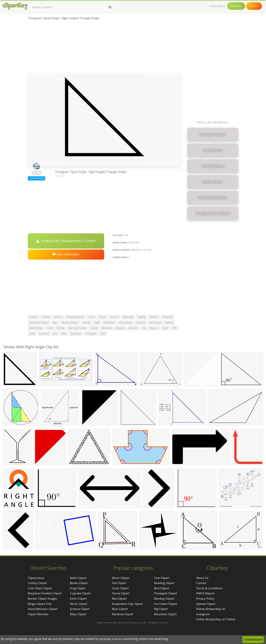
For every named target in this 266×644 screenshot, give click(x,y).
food (32, 334)
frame (102, 317)
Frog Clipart (78, 588)
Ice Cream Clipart (166, 604)
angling (141, 317)
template (168, 317)
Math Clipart (78, 578)
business (134, 328)
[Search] (110, 7)
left (174, 328)
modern (58, 317)
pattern (34, 317)
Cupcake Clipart (80, 593)
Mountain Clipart (165, 614)
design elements (75, 317)
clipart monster (38, 614)
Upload (236, 6)
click (64, 334)
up (144, 328)
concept (114, 317)
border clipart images (42, 598)
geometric (76, 334)
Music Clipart (79, 604)
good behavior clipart (43, 609)
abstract (120, 328)
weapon (154, 317)
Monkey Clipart (164, 598)
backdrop (107, 328)
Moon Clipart (121, 578)
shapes (86, 323)
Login (254, 6)
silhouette (128, 317)
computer (91, 334)
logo (97, 323)
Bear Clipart (120, 609)
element (154, 328)
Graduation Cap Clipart (127, 604)
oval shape (155, 323)
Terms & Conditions (209, 588)
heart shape (36, 328)
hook (165, 328)
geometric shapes (39, 323)
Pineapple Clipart (165, 593)
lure (103, 334)
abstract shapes (70, 323)
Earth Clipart (78, 598)
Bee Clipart (119, 598)
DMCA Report (205, 593)
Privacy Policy (205, 598)
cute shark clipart (40, 588)
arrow (92, 317)
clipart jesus (36, 578)
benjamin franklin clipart (45, 593)
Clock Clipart (120, 588)
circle (50, 328)
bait (55, 334)
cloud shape (126, 323)
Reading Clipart (164, 583)
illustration (109, 323)
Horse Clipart (121, 593)
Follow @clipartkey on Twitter (216, 619)
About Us (202, 578)
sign (55, 323)
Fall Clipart (119, 583)
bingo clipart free (40, 604)
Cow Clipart (162, 578)
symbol (169, 323)
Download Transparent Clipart (66, 241)
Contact (201, 583)
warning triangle (77, 328)
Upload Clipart (206, 604)
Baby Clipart (78, 614)
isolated (46, 317)
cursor (94, 328)
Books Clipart (79, 583)
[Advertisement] (105, 48)
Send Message (36, 178)
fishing (61, 328)
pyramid (141, 323)
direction (44, 334)
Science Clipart (80, 609)
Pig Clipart (161, 609)
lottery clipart (37, 583)
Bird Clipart (162, 588)
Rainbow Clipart (123, 614)
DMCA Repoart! (66, 254)
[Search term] (72, 7)
